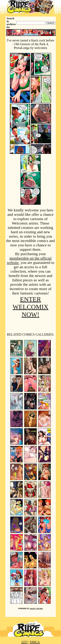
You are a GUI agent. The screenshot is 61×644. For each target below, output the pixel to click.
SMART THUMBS (36, 609)
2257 (24, 642)
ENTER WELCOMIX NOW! (31, 307)
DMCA (35, 642)
